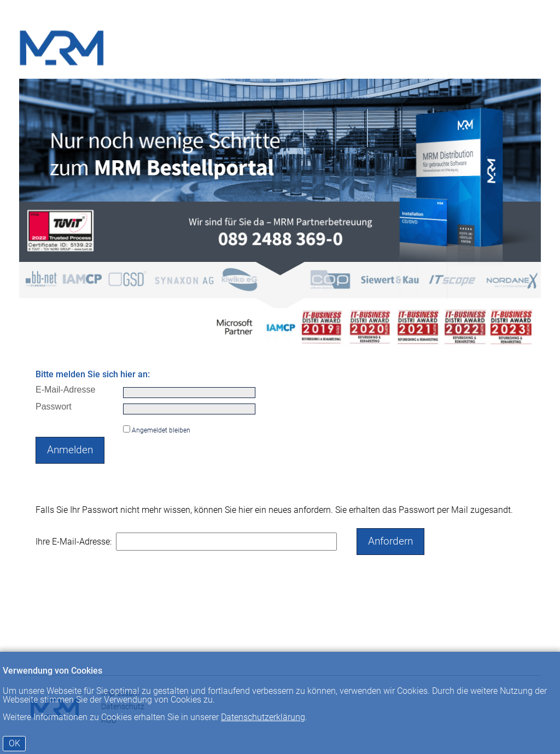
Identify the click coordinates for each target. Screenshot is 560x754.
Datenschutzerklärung (263, 717)
